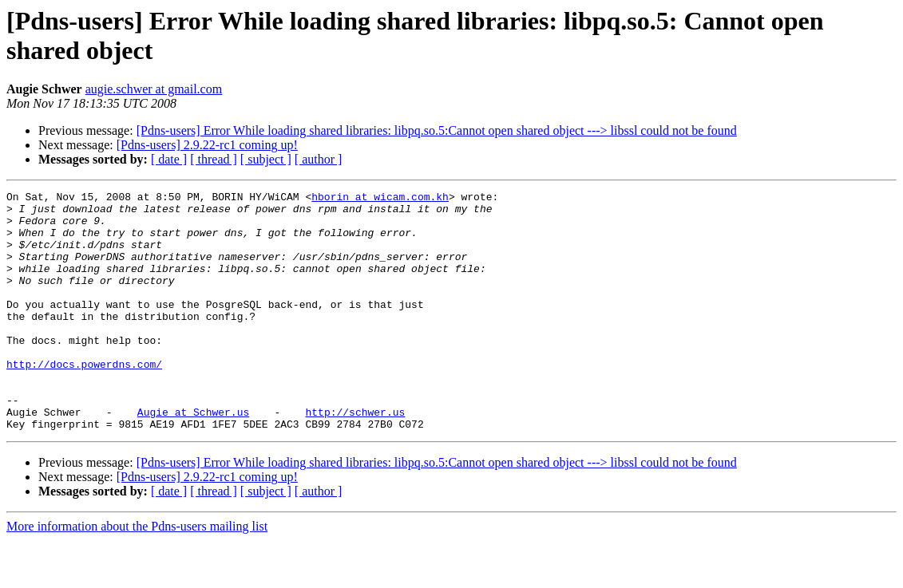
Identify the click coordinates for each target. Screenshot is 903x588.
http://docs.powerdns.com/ (84, 400)
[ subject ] (266, 159)
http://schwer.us (355, 457)
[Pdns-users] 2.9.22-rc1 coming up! (207, 145)
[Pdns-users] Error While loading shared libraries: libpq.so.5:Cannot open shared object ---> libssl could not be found (437, 130)
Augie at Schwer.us (193, 457)
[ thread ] (214, 159)
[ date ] (169, 159)
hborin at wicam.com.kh (380, 199)
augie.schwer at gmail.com (154, 89)
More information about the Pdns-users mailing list (137, 574)
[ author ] (319, 159)
